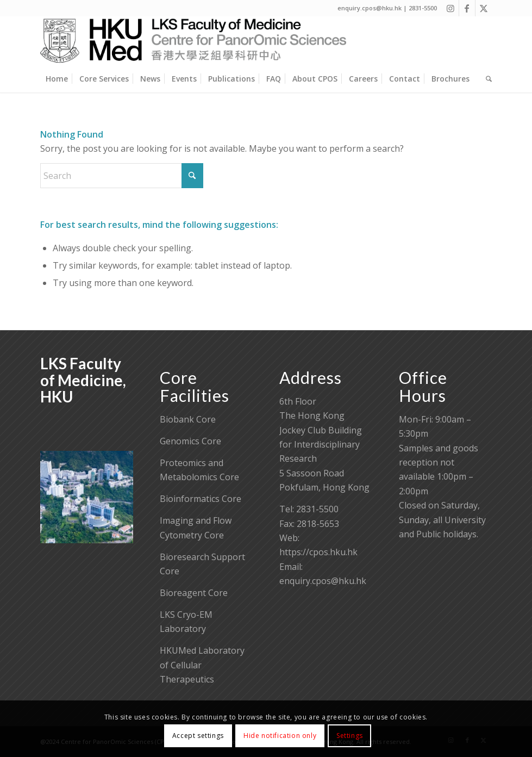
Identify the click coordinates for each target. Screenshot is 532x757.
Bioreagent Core (194, 593)
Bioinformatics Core (201, 499)
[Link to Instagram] (451, 8)
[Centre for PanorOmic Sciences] (193, 41)
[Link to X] (484, 8)
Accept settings (198, 736)
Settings (350, 736)
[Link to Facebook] (467, 8)
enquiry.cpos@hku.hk (323, 581)
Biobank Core (188, 419)
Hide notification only (280, 736)
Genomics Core (190, 441)
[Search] (486, 79)
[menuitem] (57, 79)
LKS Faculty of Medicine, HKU (83, 380)
